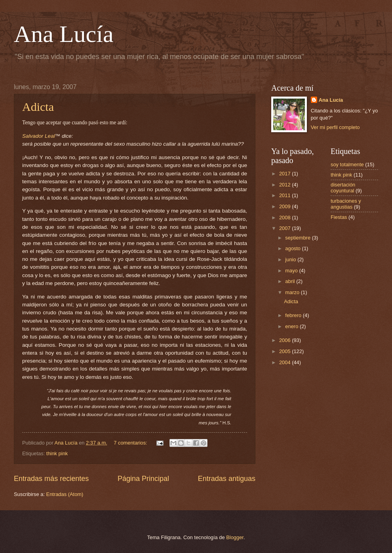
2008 (285, 218)
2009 (285, 206)
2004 (285, 362)
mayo (292, 271)
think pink (57, 453)
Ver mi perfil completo (335, 127)
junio (291, 259)
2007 (285, 228)
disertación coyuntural (343, 188)
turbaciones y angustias (346, 204)
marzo (293, 292)
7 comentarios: (131, 443)
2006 (285, 340)
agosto (293, 248)
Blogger (235, 537)
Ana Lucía (64, 34)
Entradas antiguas (227, 479)
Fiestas (339, 217)
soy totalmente (347, 164)
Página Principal (143, 479)
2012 (285, 185)
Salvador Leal (39, 136)
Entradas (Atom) (65, 494)
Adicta (38, 107)
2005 (285, 351)
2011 (285, 195)
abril (291, 281)
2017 (285, 174)
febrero (294, 315)
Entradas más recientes (51, 479)
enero (292, 326)
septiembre (298, 238)
